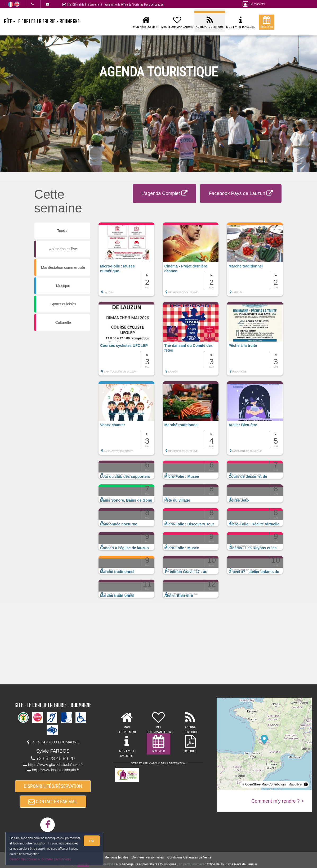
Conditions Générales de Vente (189, 857)
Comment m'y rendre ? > (278, 801)
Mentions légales (116, 857)
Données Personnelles (148, 857)
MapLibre (295, 784)
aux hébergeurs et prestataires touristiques (146, 864)
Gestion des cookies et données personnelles (40, 859)
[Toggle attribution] (306, 784)
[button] (126, 262)
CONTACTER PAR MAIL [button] (53, 801)
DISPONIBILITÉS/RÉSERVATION (53, 786)
